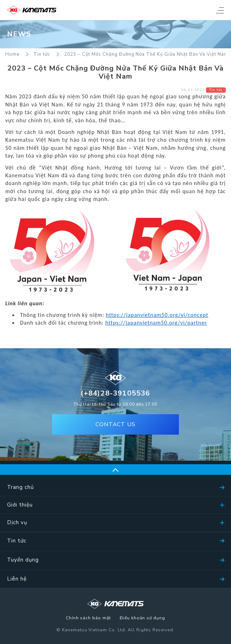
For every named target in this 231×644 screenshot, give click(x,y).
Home (12, 54)
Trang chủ (20, 487)
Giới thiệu (20, 505)
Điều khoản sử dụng (142, 618)
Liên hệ (17, 579)
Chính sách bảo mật (88, 618)
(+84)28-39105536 (115, 393)
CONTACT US (116, 424)
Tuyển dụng (23, 560)
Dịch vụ (17, 522)
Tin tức (42, 54)
